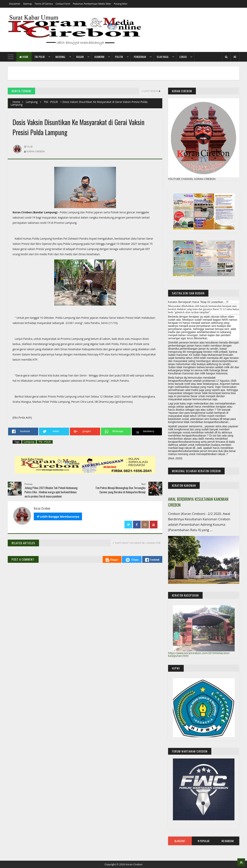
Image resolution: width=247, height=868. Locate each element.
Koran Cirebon (134, 864)
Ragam (80, 57)
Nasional (60, 57)
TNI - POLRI (51, 102)
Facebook (152, 560)
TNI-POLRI (39, 57)
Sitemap (28, 4)
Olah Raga (163, 57)
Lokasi (183, 57)
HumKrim (99, 57)
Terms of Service (44, 4)
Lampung (32, 102)
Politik (119, 57)
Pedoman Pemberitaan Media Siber (92, 4)
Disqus (132, 560)
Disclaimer (15, 4)
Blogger (112, 560)
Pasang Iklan (121, 4)
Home (24, 57)
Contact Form (63, 4)
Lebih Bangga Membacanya (58, 516)
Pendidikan (140, 57)
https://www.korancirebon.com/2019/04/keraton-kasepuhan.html (199, 654)
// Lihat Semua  (151, 91)
